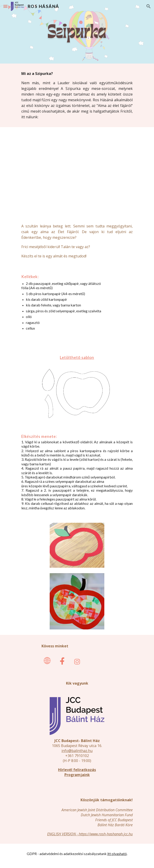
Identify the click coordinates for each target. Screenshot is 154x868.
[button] (5, 6)
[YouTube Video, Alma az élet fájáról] (77, 172)
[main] (77, 95)
